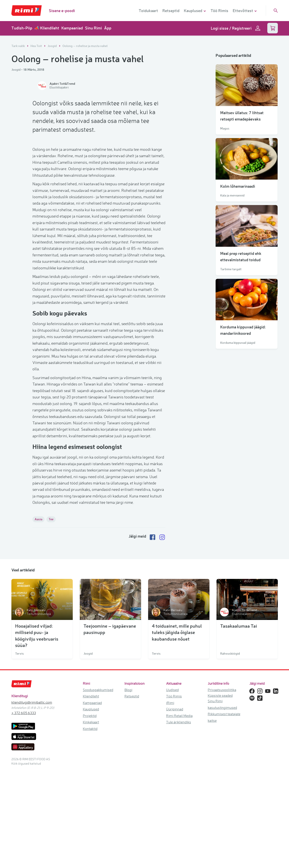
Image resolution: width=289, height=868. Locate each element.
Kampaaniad (72, 28)
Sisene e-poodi (62, 11)
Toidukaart (148, 11)
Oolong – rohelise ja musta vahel (85, 46)
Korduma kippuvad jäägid (238, 343)
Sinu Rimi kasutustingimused (222, 803)
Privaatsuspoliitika (222, 789)
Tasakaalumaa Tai (239, 725)
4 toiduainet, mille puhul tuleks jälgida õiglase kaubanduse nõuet (177, 731)
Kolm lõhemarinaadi (238, 186)
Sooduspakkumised (98, 789)
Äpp (108, 28)
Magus (225, 128)
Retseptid (171, 11)
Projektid (90, 814)
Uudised (172, 789)
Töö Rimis (219, 11)
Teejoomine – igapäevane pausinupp (110, 728)
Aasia (38, 618)
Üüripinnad (175, 808)
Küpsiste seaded (220, 794)
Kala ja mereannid (232, 195)
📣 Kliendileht (47, 28)
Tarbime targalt (231, 269)
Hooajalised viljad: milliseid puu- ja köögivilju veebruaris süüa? (37, 734)
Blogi (128, 789)
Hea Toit (36, 46)
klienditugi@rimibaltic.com (32, 801)
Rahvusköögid (230, 752)
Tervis (20, 752)
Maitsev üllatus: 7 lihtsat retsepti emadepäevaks (242, 116)
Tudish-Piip (22, 28)
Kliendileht (91, 795)
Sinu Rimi (93, 28)
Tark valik (18, 46)
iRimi (170, 801)
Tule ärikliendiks (179, 821)
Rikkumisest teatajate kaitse (224, 816)
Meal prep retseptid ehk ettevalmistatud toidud (241, 257)
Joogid (52, 46)
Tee (51, 618)
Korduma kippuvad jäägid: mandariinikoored (243, 330)
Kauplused (91, 808)
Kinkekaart (91, 821)
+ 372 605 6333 (24, 812)
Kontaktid (90, 827)
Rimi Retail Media (179, 814)
